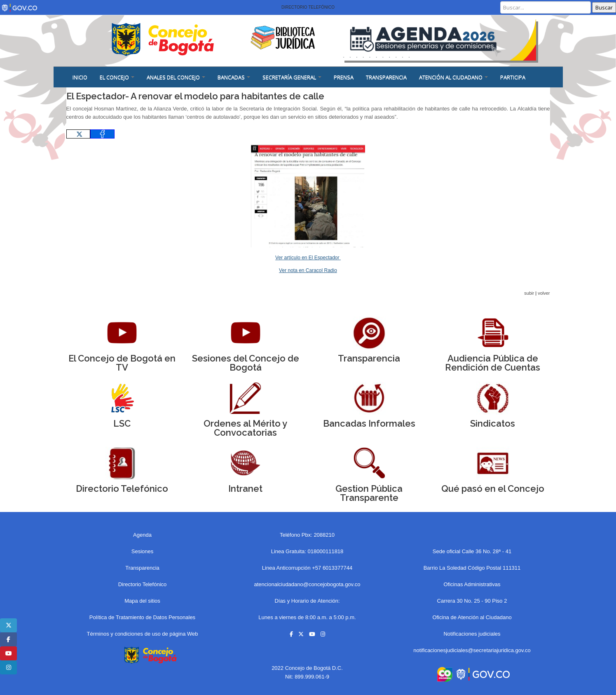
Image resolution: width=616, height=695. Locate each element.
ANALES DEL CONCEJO (176, 77)
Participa (513, 77)
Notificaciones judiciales (472, 634)
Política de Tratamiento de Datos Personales (142, 617)
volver (544, 293)
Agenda (142, 535)
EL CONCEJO (117, 77)
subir (529, 293)
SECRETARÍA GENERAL (292, 77)
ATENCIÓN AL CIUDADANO (453, 77)
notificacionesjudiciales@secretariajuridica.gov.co (472, 650)
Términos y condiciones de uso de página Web (142, 634)
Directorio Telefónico (308, 7)
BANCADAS (234, 77)
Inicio (80, 77)
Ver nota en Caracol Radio (308, 270)
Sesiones (142, 551)
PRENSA (344, 77)
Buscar (604, 7)
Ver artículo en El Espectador (308, 258)
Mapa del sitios (142, 601)
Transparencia (386, 77)
